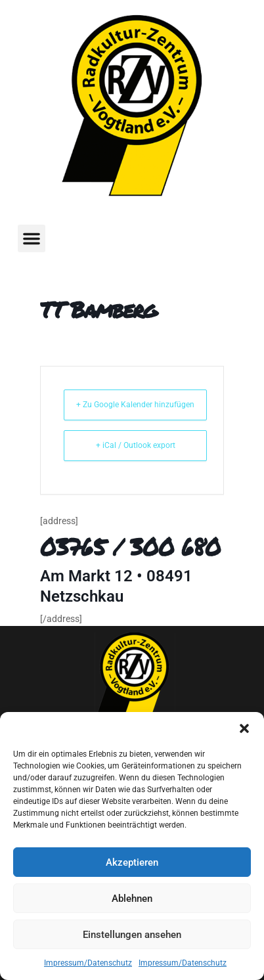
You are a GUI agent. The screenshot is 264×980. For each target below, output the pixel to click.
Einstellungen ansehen (132, 935)
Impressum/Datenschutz (88, 963)
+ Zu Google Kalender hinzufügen (135, 405)
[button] (244, 728)
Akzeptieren (132, 862)
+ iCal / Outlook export (136, 445)
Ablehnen (132, 899)
